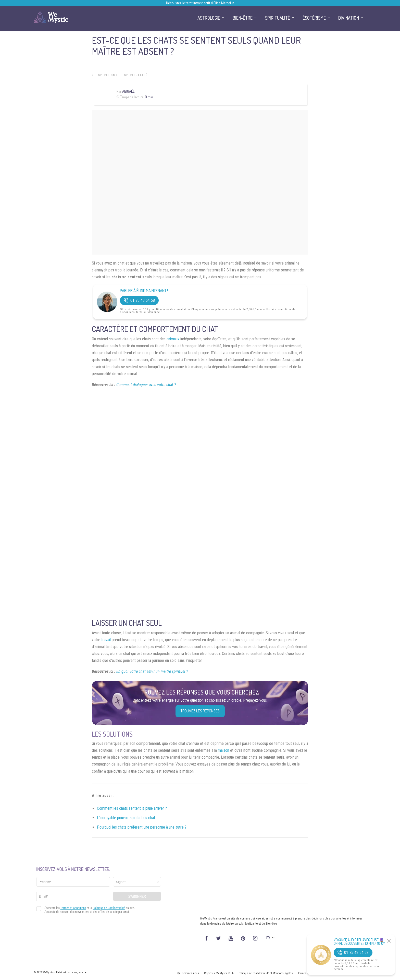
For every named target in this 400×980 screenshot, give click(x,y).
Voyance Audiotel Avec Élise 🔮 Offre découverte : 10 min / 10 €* (359, 942)
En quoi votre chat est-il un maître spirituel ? (152, 671)
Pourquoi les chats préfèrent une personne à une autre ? (142, 827)
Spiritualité (136, 75)
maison (223, 750)
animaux (173, 339)
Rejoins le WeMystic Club (219, 973)
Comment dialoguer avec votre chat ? (146, 385)
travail (106, 640)
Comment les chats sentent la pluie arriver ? (132, 808)
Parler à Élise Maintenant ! (144, 291)
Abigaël (128, 91)
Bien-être (243, 18)
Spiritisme (108, 75)
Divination (349, 18)
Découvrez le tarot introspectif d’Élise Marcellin (200, 3)
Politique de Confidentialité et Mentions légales (266, 973)
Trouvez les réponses (200, 711)
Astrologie (209, 18)
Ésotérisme (314, 18)
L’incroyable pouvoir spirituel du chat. (126, 818)
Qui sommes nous (188, 973)
